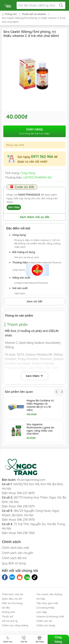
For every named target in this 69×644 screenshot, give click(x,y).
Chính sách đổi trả (14, 558)
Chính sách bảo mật (15, 548)
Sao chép (14, 207)
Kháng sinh (8, 612)
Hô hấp (41, 599)
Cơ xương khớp (45, 608)
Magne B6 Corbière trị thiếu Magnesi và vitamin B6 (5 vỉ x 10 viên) (40, 405)
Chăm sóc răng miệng (15, 625)
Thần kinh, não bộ (13, 594)
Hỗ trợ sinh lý (10, 621)
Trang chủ (10, 14)
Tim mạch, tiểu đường (49, 594)
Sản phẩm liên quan (19, 392)
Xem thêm (34, 376)
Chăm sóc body (46, 625)
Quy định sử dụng (14, 563)
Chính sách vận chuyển (17, 553)
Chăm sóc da (44, 621)
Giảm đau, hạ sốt (12, 599)
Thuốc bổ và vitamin (34, 14)
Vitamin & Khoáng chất (50, 616)
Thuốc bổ (7, 616)
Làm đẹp (42, 612)
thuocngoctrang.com (31, 480)
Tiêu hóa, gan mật (47, 603)
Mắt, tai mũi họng (12, 603)
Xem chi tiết (34, 301)
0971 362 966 (42, 156)
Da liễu (6, 608)
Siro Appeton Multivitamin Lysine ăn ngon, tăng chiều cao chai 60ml (40, 429)
